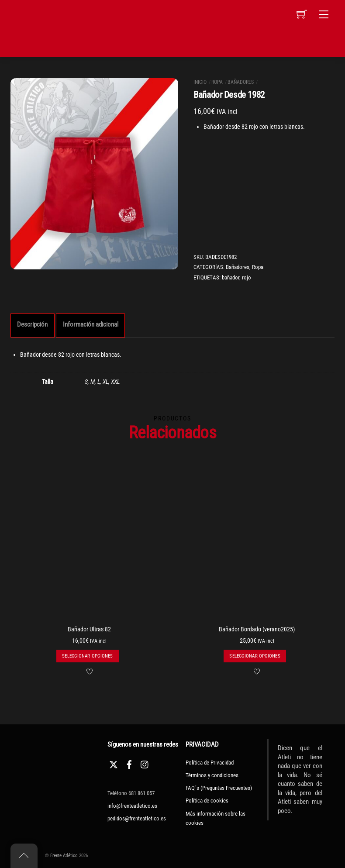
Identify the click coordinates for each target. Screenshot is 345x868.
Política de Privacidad (210, 763)
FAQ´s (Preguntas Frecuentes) (219, 788)
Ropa (217, 82)
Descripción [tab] (32, 324)
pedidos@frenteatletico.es (137, 818)
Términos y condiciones (212, 775)
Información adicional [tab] (91, 324)
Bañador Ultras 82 (89, 629)
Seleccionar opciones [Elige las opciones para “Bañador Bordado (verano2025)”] (255, 656)
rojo (247, 277)
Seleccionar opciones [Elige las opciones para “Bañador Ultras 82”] (87, 656)
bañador (231, 277)
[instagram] (145, 763)
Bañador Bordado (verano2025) (257, 629)
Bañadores (241, 82)
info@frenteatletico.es (132, 806)
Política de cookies (207, 801)
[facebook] (129, 763)
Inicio (200, 82)
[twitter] (114, 763)
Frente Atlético (64, 856)
